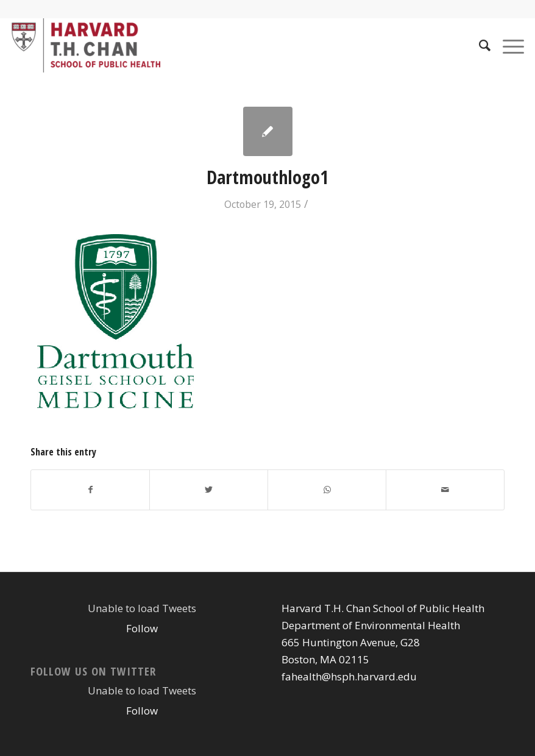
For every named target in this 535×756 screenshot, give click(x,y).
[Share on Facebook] (90, 490)
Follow (142, 628)
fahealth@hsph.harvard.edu (349, 676)
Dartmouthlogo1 (267, 177)
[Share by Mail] (445, 490)
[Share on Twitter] (209, 490)
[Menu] (507, 45)
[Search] (479, 45)
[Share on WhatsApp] (327, 490)
